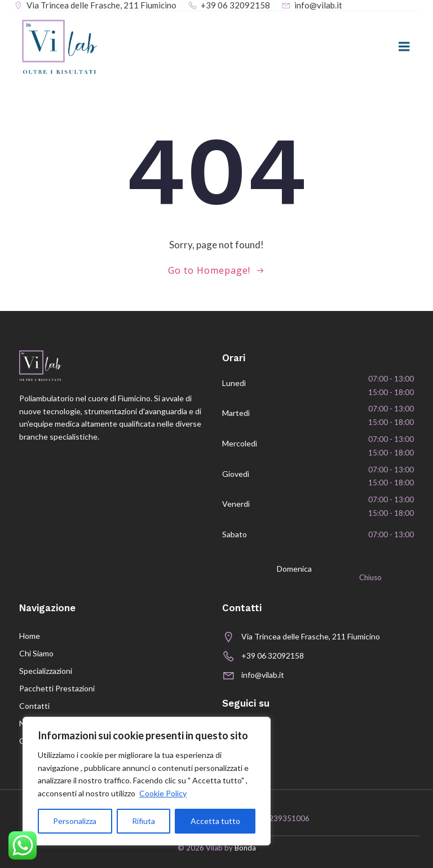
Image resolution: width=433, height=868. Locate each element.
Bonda (245, 848)
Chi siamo (36, 653)
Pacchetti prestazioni (57, 688)
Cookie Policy (163, 793)
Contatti (34, 706)
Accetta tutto (215, 821)
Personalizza (75, 821)
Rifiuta (143, 821)
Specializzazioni (46, 671)
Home (30, 636)
